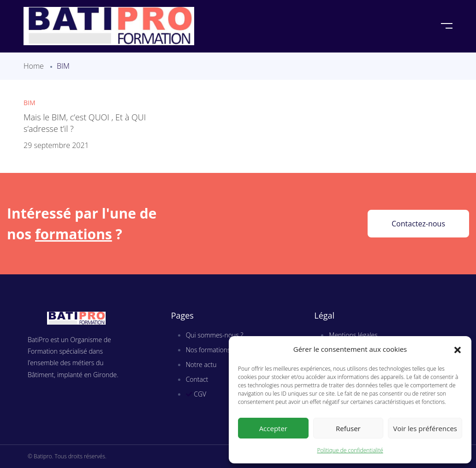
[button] (458, 350)
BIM (30, 103)
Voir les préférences (425, 428)
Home (34, 66)
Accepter (273, 428)
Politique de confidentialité (350, 450)
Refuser (348, 428)
